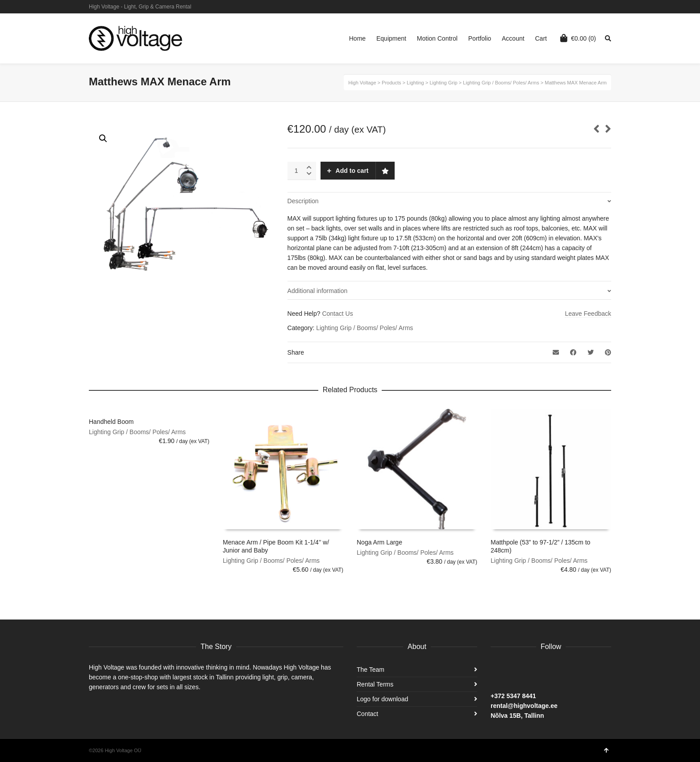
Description (303, 201)
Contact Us (337, 314)
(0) (578, 38)
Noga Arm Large (379, 542)
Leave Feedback (588, 314)
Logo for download (382, 699)
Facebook (610, 7)
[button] (103, 138)
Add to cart (352, 171)
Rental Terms (375, 684)
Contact (367, 714)
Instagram (597, 7)
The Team (371, 670)
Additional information (318, 291)
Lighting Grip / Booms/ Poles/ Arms (365, 328)
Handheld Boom (111, 422)
